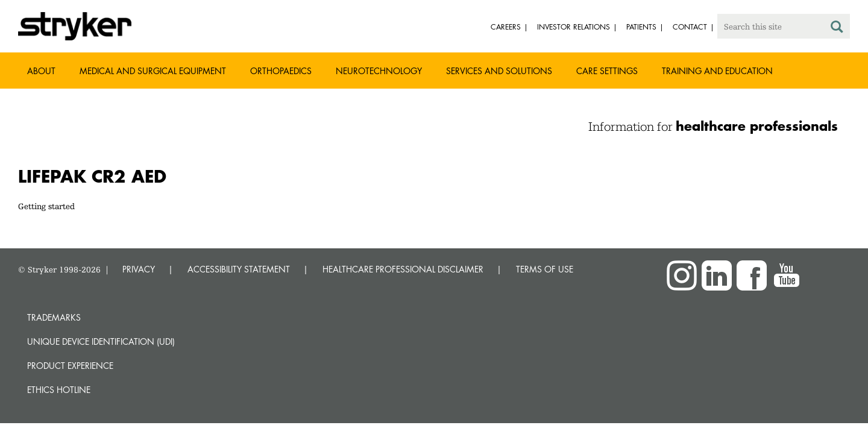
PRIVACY (139, 269)
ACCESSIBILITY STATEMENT (239, 269)
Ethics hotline (59, 390)
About (41, 71)
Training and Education (717, 71)
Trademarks (54, 317)
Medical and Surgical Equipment (153, 71)
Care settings (607, 71)
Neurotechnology (379, 71)
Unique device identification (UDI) (101, 341)
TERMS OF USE (545, 269)
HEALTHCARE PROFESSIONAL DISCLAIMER (403, 269)
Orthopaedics (281, 71)
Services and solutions (499, 71)
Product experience (70, 366)
